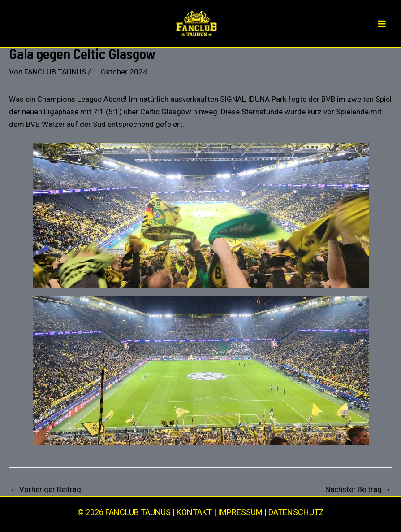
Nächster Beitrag (358, 490)
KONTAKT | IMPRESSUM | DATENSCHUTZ (250, 512)
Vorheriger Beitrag (45, 490)
